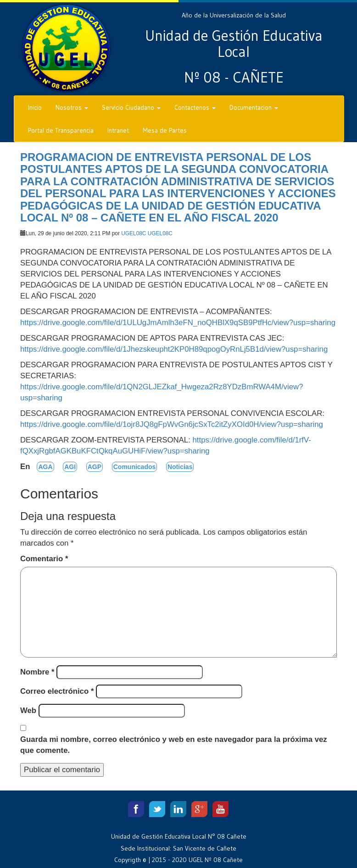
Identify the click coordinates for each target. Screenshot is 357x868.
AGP (95, 467)
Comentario (44, 559)
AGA (45, 467)
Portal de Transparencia (61, 130)
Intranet (118, 130)
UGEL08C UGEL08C (147, 233)
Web (28, 710)
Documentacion (254, 107)
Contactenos (195, 107)
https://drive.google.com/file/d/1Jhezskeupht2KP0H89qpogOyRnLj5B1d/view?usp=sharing (174, 349)
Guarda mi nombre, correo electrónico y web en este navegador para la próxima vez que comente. (174, 745)
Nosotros (72, 107)
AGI (70, 467)
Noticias (180, 467)
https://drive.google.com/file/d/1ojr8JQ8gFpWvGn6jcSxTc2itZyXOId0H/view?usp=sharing (172, 424)
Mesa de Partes (165, 130)
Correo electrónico (57, 691)
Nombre (37, 672)
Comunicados (135, 467)
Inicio (35, 107)
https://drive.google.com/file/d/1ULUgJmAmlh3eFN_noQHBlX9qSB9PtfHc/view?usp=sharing (178, 323)
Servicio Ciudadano (131, 107)
